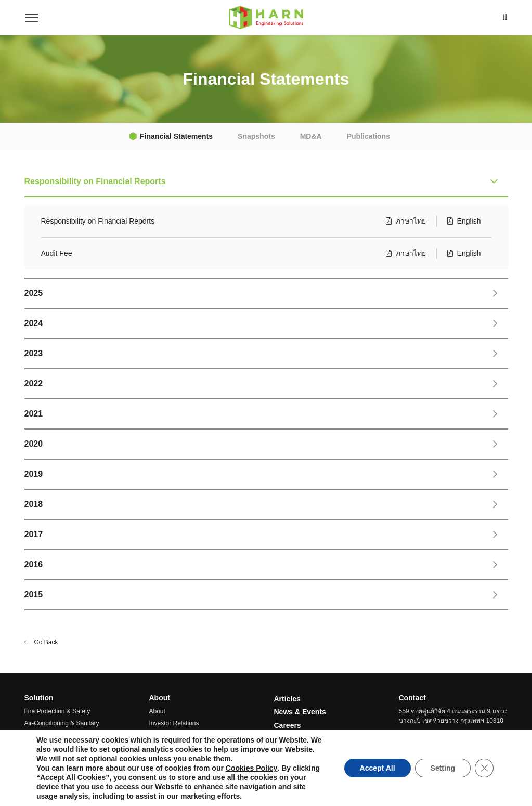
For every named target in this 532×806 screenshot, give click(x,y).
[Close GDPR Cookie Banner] (484, 768)
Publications (368, 136)
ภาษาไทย (406, 221)
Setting (443, 768)
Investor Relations (174, 723)
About (157, 711)
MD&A (311, 136)
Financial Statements (176, 136)
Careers (288, 725)
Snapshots (256, 136)
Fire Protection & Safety (57, 711)
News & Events (300, 712)
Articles (287, 699)
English (464, 221)
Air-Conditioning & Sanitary (62, 723)
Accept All (378, 768)
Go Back (41, 642)
